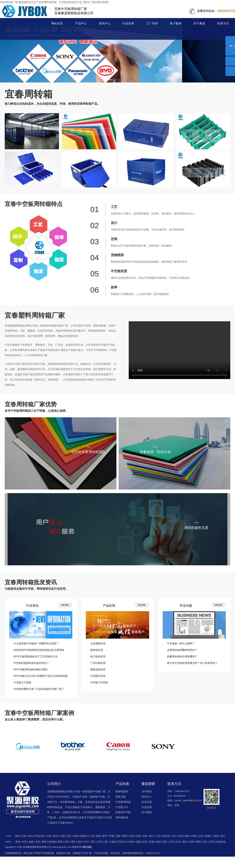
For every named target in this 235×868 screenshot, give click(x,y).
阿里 (194, 836)
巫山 (31, 836)
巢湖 (18, 842)
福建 (31, 842)
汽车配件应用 (98, 676)
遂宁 (152, 836)
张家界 (84, 836)
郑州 (56, 836)
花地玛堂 (221, 842)
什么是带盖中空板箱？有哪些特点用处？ (36, 643)
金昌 (181, 836)
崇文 (69, 836)
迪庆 (217, 836)
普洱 (212, 842)
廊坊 (73, 842)
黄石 (165, 842)
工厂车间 (152, 23)
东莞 (132, 836)
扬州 (18, 836)
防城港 (52, 842)
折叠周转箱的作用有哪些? (182, 656)
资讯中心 (105, 23)
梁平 (105, 836)
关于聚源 (199, 23)
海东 (44, 842)
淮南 (76, 836)
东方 (87, 842)
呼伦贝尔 (40, 836)
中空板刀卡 (122, 807)
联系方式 (223, 23)
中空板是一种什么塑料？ (181, 643)
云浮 (201, 836)
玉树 (24, 836)
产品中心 (81, 23)
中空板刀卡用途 (22, 682)
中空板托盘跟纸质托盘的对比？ (31, 663)
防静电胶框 (122, 791)
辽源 (62, 836)
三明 (91, 836)
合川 (174, 836)
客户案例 (176, 23)
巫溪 (138, 836)
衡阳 (114, 842)
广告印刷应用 (98, 663)
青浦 (192, 842)
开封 (205, 842)
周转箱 (19, 24)
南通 (60, 842)
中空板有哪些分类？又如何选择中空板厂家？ (39, 689)
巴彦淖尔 (123, 842)
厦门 (107, 842)
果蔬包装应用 (98, 669)
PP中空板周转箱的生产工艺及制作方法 (36, 656)
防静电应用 (97, 650)
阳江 (223, 836)
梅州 (187, 836)
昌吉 (80, 842)
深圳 (158, 842)
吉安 (145, 842)
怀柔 (112, 836)
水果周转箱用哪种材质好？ (182, 650)
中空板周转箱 (123, 802)
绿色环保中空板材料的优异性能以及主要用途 (39, 650)
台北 (158, 836)
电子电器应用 (98, 656)
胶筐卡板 (121, 797)
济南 (118, 836)
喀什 (185, 842)
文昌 (49, 836)
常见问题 (147, 802)
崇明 (98, 836)
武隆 (138, 842)
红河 (178, 842)
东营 (24, 842)
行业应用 (128, 23)
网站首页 (57, 23)
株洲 (132, 842)
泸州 (100, 842)
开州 (172, 842)
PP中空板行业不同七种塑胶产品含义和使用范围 (41, 676)
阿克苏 (166, 836)
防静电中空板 (123, 812)
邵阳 (198, 842)
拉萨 (145, 836)
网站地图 (87, 847)
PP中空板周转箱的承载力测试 (30, 669)
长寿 (38, 842)
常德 (152, 842)
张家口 (209, 836)
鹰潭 (125, 836)
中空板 (8, 836)
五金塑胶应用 (98, 643)
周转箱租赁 (122, 817)
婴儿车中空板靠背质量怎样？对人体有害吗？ (192, 663)
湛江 (93, 842)
